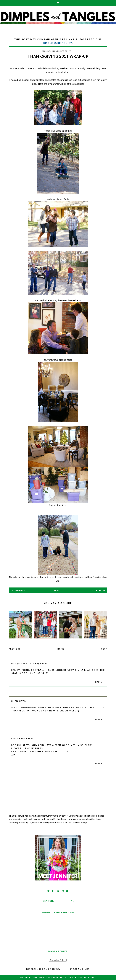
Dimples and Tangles (50, 977)
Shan (15, 701)
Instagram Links (78, 969)
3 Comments (18, 590)
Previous (15, 649)
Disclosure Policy (58, 43)
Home (61, 649)
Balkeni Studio (88, 977)
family (58, 590)
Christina (18, 739)
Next (104, 649)
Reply (99, 682)
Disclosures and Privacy (43, 969)
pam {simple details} (25, 663)
